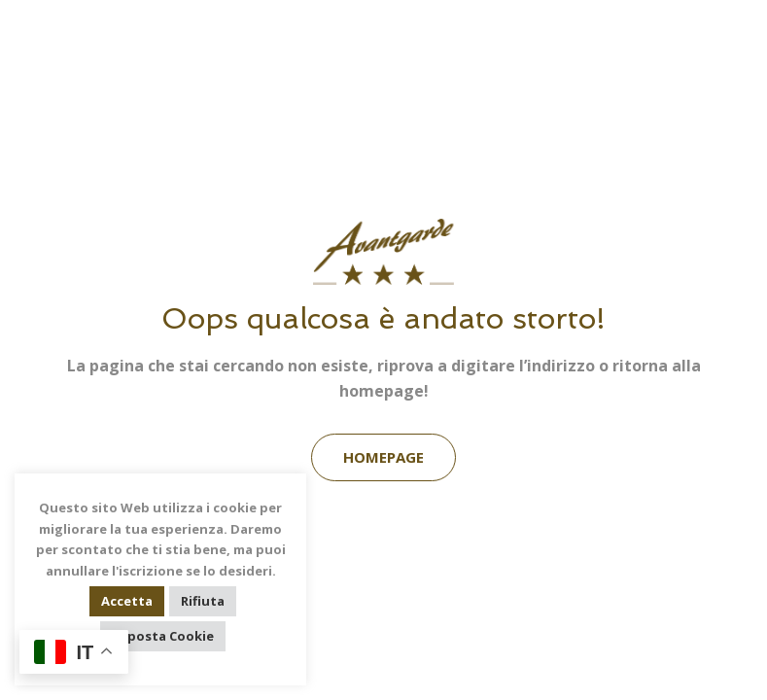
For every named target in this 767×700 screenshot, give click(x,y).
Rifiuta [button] (203, 601)
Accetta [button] (127, 601)
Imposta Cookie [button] (163, 636)
